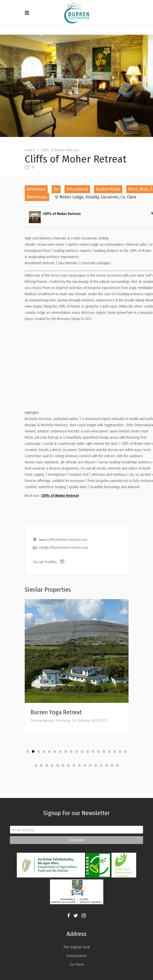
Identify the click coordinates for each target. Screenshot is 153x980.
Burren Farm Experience (61, 713)
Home (30, 150)
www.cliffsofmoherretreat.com (63, 540)
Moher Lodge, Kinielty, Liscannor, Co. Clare (98, 197)
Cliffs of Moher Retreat (60, 496)
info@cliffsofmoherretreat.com (64, 548)
